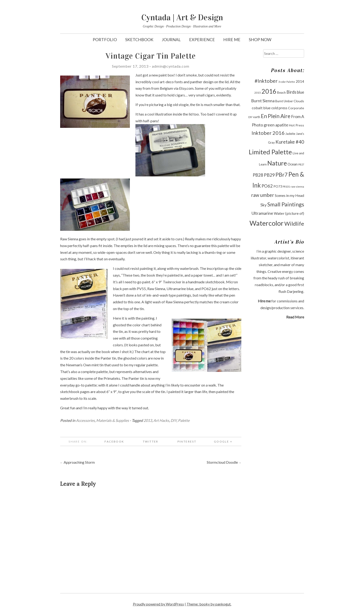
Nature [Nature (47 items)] (277, 163)
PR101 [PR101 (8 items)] (286, 187)
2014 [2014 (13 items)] (300, 81)
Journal (171, 40)
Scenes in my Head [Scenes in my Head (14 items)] (289, 195)
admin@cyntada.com (171, 66)
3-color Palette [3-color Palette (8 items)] (287, 82)
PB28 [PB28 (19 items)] (258, 175)
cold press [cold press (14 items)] (279, 108)
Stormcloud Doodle (224, 462)
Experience (202, 40)
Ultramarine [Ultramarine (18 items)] (262, 213)
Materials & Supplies (113, 420)
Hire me (264, 301)
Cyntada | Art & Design (182, 17)
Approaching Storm (77, 462)
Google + (223, 441)
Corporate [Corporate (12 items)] (296, 108)
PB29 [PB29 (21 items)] (269, 175)
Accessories (85, 420)
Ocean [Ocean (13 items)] (293, 164)
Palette (184, 420)
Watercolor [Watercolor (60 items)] (267, 223)
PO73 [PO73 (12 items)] (278, 186)
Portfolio (105, 40)
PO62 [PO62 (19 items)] (267, 186)
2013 (148, 420)
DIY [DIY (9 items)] (250, 117)
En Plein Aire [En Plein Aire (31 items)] (276, 116)
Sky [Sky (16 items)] (264, 205)
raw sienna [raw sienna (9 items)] (297, 187)
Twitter (151, 441)
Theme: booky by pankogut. (209, 604)
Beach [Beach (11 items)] (281, 93)
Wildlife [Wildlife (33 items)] (294, 224)
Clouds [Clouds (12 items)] (299, 101)
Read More (295, 317)
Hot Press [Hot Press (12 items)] (297, 125)
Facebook (114, 441)
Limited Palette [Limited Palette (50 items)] (270, 152)
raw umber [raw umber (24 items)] (263, 195)
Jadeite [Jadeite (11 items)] (290, 134)
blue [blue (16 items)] (300, 92)
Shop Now (260, 40)
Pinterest (187, 441)
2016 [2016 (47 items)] (269, 91)
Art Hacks (161, 420)
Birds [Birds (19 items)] (291, 92)
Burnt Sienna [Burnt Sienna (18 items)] (263, 101)
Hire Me (232, 40)
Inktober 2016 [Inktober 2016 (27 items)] (268, 133)
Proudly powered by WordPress (158, 604)
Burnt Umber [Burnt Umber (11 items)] (284, 101)
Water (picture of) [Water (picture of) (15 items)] (289, 213)
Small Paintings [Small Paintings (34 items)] (286, 204)
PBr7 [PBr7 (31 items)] (282, 175)
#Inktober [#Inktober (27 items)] (266, 81)
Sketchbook (139, 40)
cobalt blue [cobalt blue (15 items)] (261, 108)
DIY (174, 420)
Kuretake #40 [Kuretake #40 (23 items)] (290, 142)
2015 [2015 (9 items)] (258, 93)
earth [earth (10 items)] (257, 117)
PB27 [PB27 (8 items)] (301, 164)
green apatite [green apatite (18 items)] (276, 125)
